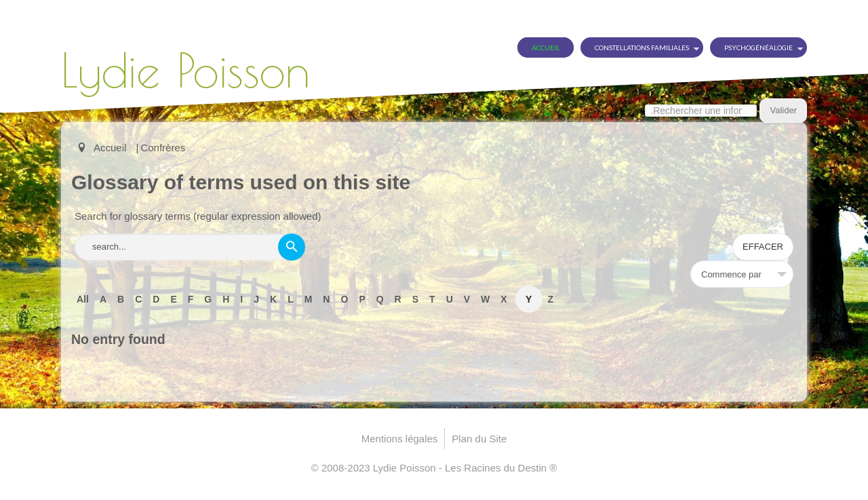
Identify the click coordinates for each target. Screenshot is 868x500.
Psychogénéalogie (758, 47)
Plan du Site (479, 439)
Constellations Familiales (642, 47)
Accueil (546, 47)
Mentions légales (400, 439)
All (83, 299)
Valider (783, 110)
